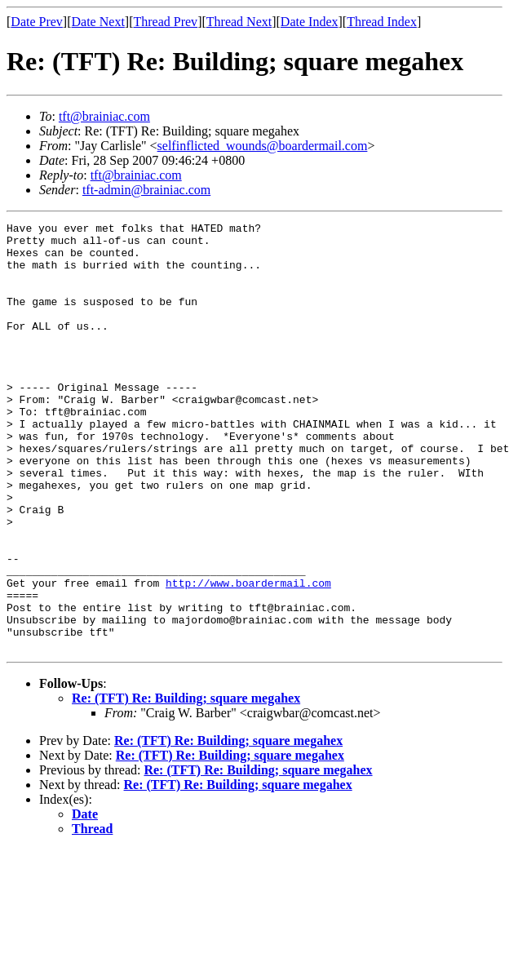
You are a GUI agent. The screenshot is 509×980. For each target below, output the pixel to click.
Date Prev (37, 22)
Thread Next (239, 22)
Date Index (310, 22)
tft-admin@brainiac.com (146, 190)
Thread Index (382, 22)
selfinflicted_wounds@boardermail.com (263, 146)
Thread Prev (165, 22)
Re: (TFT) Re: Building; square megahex (186, 784)
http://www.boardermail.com (248, 656)
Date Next (98, 22)
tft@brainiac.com (104, 116)
